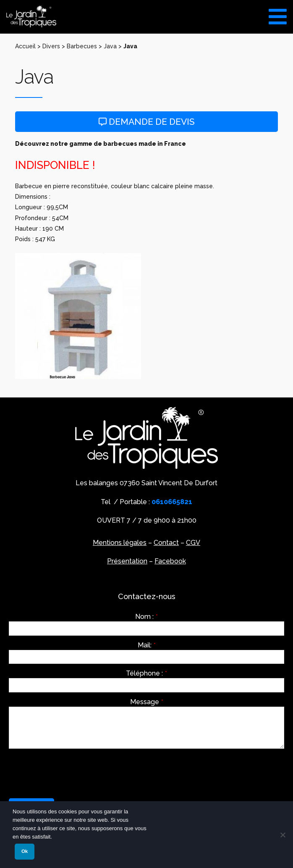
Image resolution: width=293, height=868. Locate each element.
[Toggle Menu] (278, 14)
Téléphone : (146, 673)
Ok (25, 851)
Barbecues (82, 46)
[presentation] (73, 771)
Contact (166, 543)
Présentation (127, 561)
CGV (193, 543)
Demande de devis (147, 122)
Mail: (147, 645)
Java (110, 46)
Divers (51, 46)
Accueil (25, 46)
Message (147, 702)
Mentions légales (120, 543)
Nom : (146, 617)
